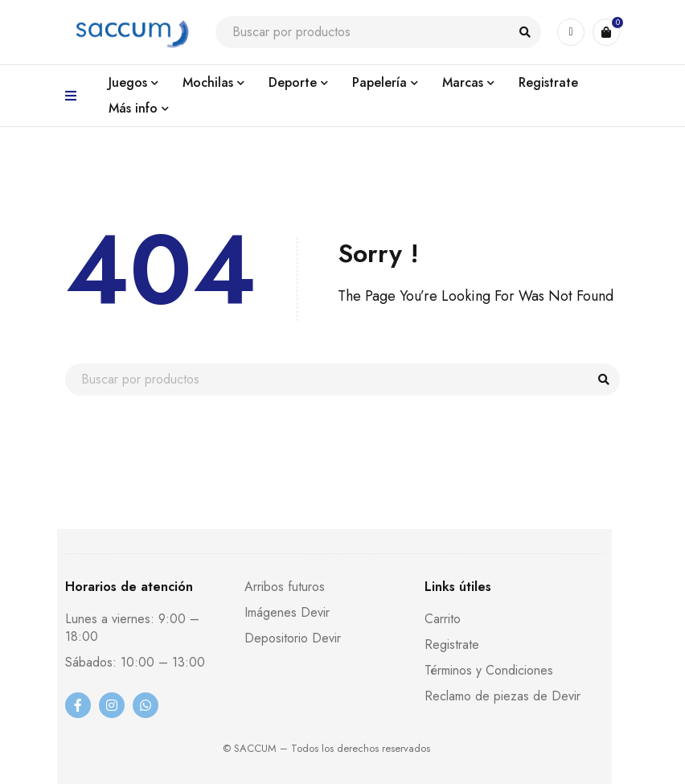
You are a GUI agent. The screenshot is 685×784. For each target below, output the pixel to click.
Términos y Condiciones (489, 670)
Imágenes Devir (287, 612)
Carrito (443, 619)
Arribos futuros (285, 587)
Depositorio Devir (293, 638)
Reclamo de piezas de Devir (502, 696)
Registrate (452, 644)
